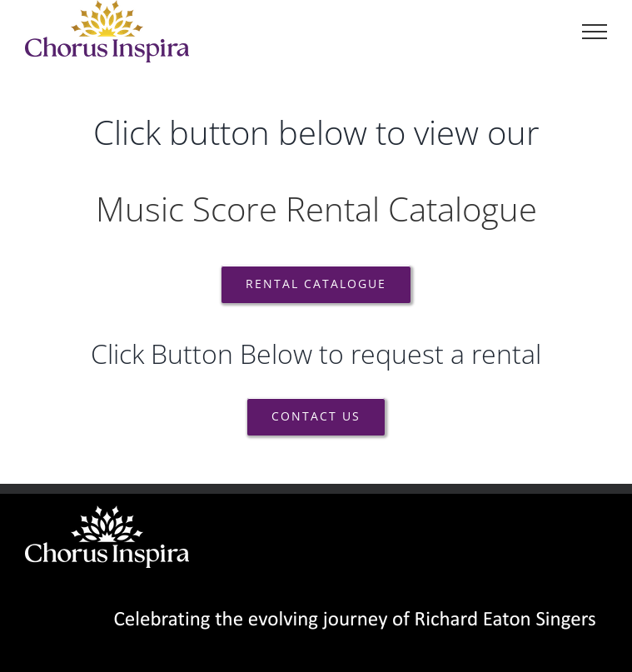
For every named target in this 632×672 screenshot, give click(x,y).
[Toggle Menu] (595, 32)
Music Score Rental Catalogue (316, 209)
